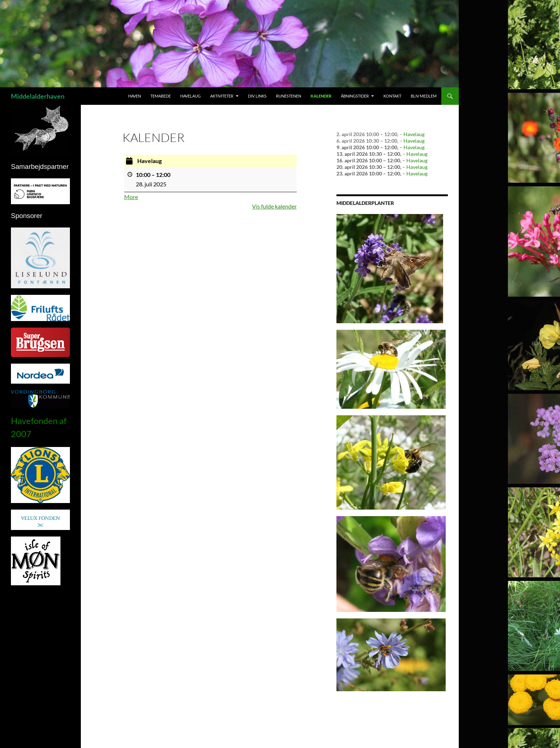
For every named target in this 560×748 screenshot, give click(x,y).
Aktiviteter (222, 96)
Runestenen (289, 96)
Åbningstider (355, 96)
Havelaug (190, 96)
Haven (135, 96)
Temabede (161, 96)
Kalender (321, 96)
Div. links (257, 96)
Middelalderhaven (38, 96)
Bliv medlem (424, 96)
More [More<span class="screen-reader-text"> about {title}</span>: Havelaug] (131, 197)
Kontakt (392, 96)
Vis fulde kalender (274, 206)
